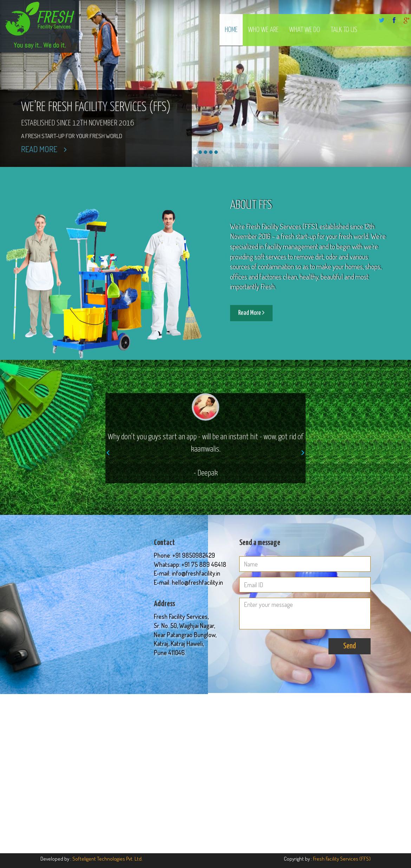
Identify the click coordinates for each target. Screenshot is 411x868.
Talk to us (344, 30)
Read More (44, 149)
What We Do (305, 30)
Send (350, 646)
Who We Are (263, 30)
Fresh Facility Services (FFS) (342, 859)
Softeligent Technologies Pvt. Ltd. (107, 859)
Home (231, 30)
